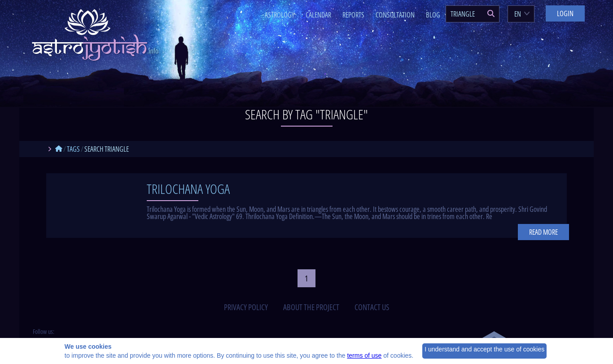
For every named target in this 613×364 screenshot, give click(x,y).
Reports (353, 15)
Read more (543, 232)
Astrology (280, 15)
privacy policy (246, 307)
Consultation (395, 15)
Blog (433, 15)
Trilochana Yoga (188, 189)
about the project (311, 307)
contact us (372, 307)
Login (565, 13)
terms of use (364, 355)
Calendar (318, 15)
